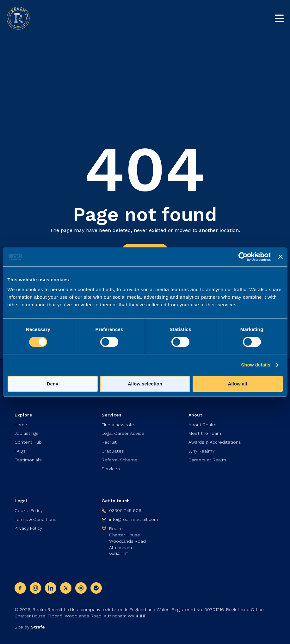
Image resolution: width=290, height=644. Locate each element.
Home (21, 425)
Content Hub (28, 442)
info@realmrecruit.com (134, 520)
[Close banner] (281, 257)
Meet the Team (205, 434)
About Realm (202, 425)
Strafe (38, 627)
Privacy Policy (28, 528)
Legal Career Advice (123, 434)
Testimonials (28, 460)
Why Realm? (202, 451)
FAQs (20, 451)
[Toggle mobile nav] (279, 18)
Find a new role (118, 425)
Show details (256, 365)
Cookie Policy (29, 511)
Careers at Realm (207, 460)
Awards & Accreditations (215, 442)
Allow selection (145, 384)
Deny (53, 384)
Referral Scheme (120, 460)
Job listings (27, 434)
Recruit (109, 442)
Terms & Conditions (35, 520)
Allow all (238, 384)
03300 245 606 (125, 511)
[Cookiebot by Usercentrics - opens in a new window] (243, 257)
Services (111, 469)
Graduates (113, 451)
